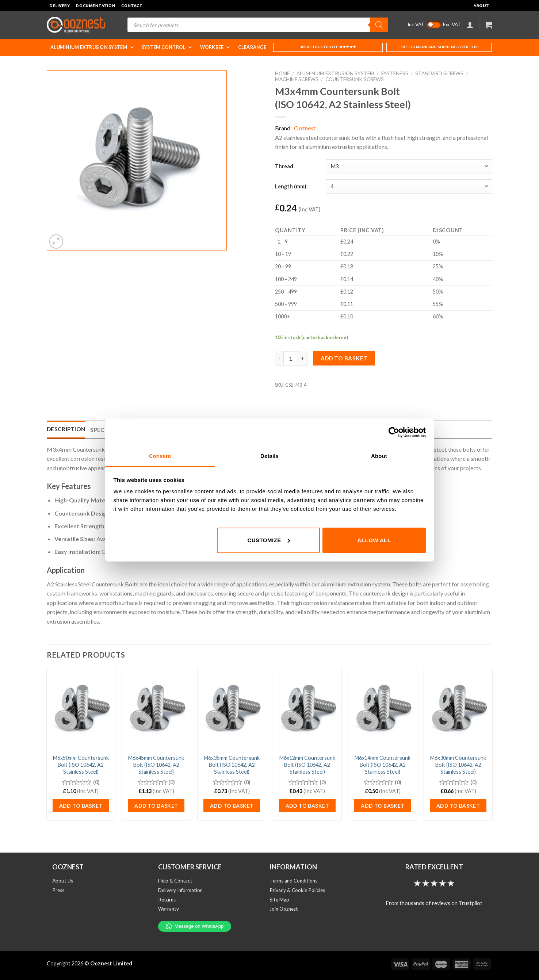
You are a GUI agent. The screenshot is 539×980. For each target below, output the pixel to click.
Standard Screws (439, 73)
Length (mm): (291, 186)
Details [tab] (269, 456)
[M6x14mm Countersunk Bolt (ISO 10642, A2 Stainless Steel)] (383, 709)
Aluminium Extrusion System (92, 47)
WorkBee (215, 47)
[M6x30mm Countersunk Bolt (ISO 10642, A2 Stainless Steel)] (458, 709)
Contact (132, 5)
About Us (63, 881)
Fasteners (395, 73)
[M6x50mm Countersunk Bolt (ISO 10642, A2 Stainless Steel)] (81, 709)
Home (282, 73)
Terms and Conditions (293, 881)
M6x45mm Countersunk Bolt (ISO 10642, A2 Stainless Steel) (156, 765)
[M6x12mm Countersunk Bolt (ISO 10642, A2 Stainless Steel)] (307, 709)
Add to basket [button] (81, 806)
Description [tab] (66, 429)
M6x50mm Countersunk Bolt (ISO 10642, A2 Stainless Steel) (81, 765)
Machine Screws (297, 79)
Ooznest (305, 128)
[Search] (379, 25)
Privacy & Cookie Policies (297, 890)
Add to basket (344, 358)
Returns (167, 900)
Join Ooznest (284, 909)
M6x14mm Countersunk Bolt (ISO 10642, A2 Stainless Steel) (383, 765)
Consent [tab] (160, 456)
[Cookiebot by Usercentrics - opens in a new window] (394, 432)
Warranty (169, 909)
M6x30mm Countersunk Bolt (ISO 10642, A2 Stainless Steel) (458, 765)
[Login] (470, 25)
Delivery (60, 5)
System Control (167, 47)
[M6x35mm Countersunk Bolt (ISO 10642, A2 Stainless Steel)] (232, 709)
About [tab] (379, 456)
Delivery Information (180, 890)
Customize (268, 540)
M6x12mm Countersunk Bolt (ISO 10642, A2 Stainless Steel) (307, 765)
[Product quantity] (291, 358)
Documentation (96, 5)
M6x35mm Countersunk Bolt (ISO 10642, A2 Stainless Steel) (232, 765)
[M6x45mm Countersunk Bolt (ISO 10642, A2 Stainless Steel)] (156, 709)
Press (58, 890)
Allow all (374, 540)
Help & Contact (175, 881)
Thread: (285, 166)
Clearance (252, 47)
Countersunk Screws (355, 79)
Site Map (279, 900)
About (481, 5)
